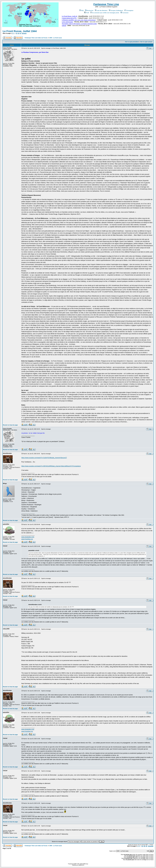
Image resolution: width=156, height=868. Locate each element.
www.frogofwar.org (27, 539)
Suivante (24, 33)
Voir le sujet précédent (132, 42)
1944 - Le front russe (56, 38)
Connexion (124, 13)
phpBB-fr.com (81, 865)
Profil (87, 13)
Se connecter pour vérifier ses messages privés (105, 13)
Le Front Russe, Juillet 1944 (20, 31)
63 (20, 33)
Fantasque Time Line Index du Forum (36, 38)
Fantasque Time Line (106, 4)
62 (18, 33)
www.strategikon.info (28, 537)
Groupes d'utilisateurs (116, 10)
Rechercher (89, 10)
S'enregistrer (129, 10)
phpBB (75, 864)
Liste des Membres (101, 10)
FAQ (82, 10)
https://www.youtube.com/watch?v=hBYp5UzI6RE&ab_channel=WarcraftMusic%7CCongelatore (51, 466)
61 (16, 33)
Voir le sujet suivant (146, 42)
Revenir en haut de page (10, 425)
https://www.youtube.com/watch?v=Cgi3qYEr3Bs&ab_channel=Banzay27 (44, 458)
